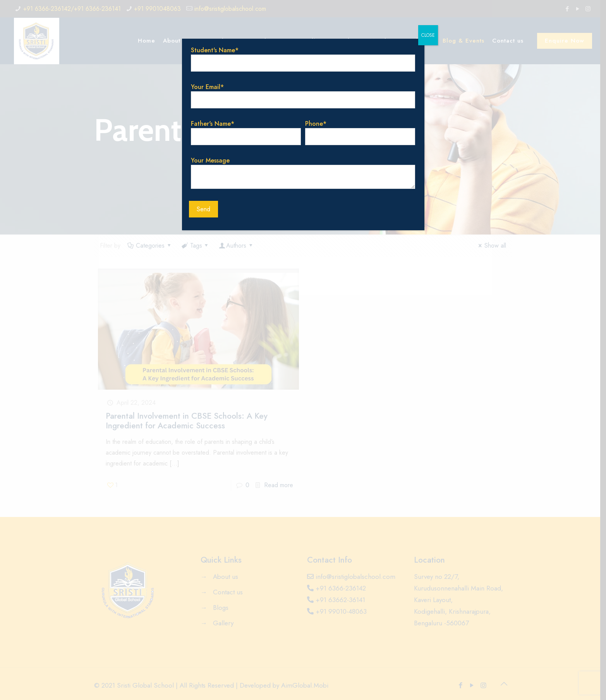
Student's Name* (303, 59)
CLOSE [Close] (428, 35)
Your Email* (303, 95)
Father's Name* (246, 132)
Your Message (303, 172)
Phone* (360, 132)
